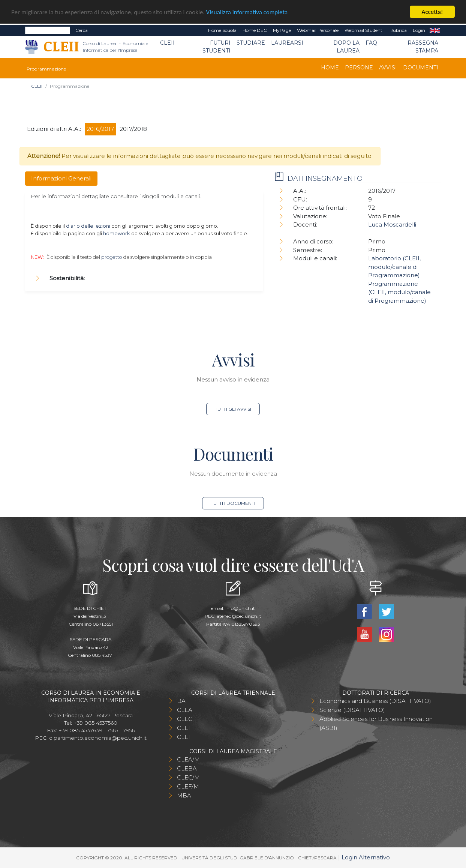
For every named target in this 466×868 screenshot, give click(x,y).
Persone (359, 68)
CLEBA (187, 768)
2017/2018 (133, 129)
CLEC (185, 719)
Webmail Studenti (364, 30)
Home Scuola (222, 30)
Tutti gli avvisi (233, 409)
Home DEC (255, 30)
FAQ (371, 43)
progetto (112, 257)
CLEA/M (188, 759)
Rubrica (398, 30)
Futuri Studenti (217, 47)
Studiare (251, 43)
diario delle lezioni (88, 226)
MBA (184, 795)
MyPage (282, 30)
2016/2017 (100, 129)
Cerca (82, 30)
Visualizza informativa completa (247, 12)
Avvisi (388, 68)
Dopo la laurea (346, 47)
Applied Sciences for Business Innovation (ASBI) (376, 723)
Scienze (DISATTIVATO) (352, 710)
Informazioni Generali (61, 178)
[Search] (48, 30)
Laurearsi (287, 43)
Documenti (421, 68)
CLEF (184, 728)
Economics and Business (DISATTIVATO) (375, 701)
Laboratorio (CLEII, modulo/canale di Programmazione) (394, 267)
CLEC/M (188, 777)
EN (435, 30)
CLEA (185, 710)
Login (419, 30)
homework (117, 233)
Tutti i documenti (233, 503)
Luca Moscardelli (392, 225)
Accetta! (432, 12)
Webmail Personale (318, 30)
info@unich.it (240, 608)
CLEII (167, 43)
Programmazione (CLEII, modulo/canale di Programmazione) (399, 292)
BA (181, 701)
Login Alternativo (366, 857)
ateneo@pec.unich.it (239, 616)
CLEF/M (188, 786)
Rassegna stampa (423, 47)
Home (330, 68)
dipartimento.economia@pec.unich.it (98, 738)
